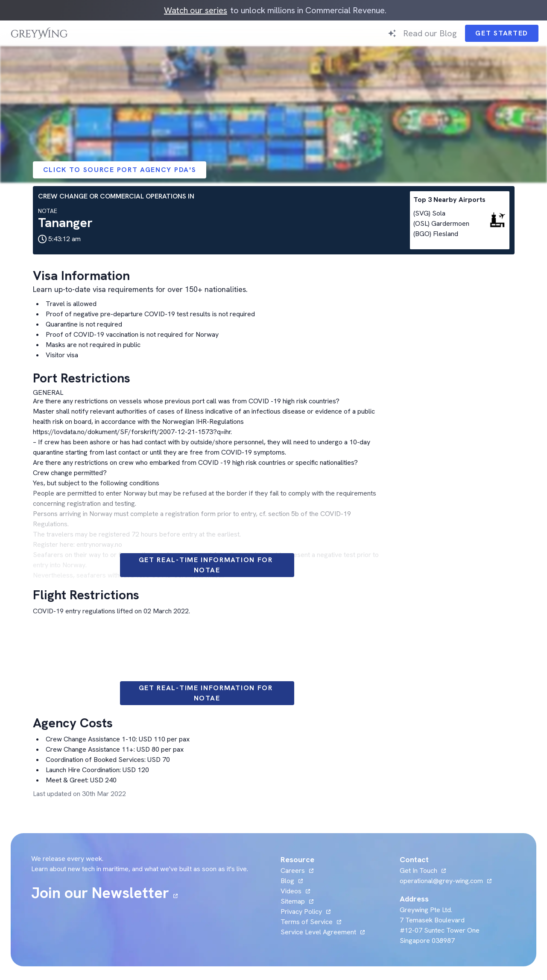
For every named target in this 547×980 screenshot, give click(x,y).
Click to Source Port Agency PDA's (120, 170)
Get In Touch (418, 871)
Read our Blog (430, 33)
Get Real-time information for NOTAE (207, 565)
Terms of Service (307, 922)
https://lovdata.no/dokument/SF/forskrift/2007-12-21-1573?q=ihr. (132, 432)
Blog (287, 881)
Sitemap (293, 901)
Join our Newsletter (100, 893)
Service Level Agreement (318, 932)
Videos (291, 891)
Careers (293, 871)
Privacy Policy (301, 911)
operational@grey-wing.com (441, 881)
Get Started (502, 33)
